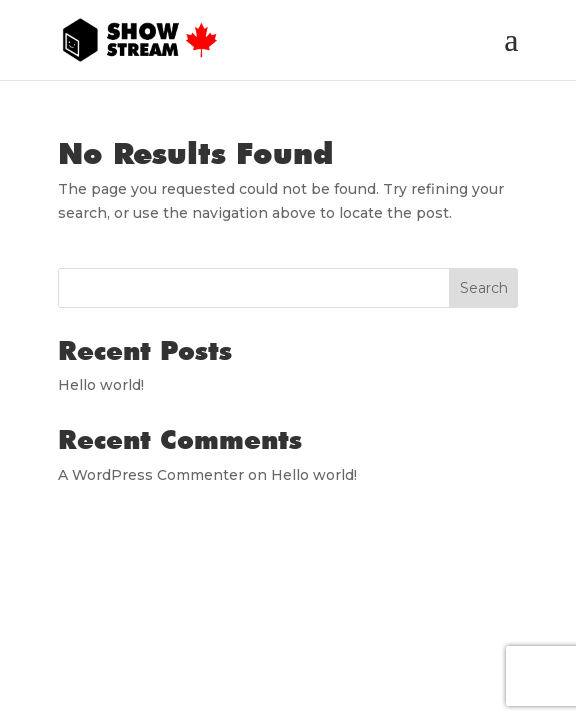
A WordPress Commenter (151, 475)
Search (484, 288)
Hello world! (101, 385)
